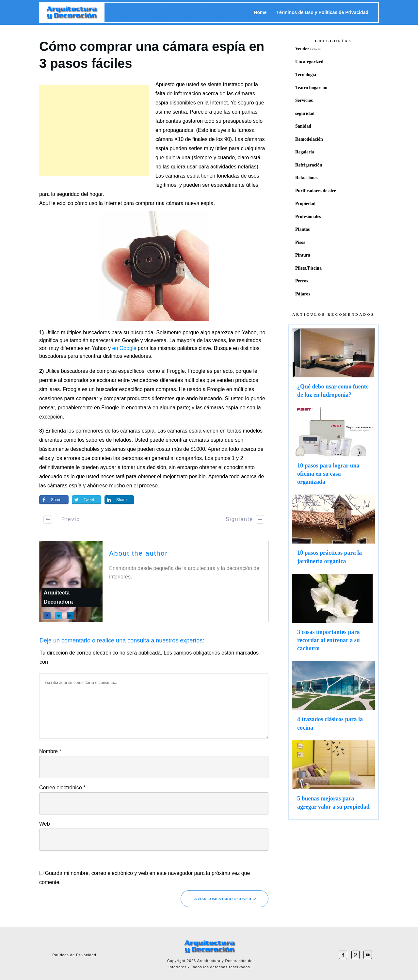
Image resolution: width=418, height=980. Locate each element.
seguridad (305, 113)
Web (45, 824)
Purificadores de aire (316, 191)
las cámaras (210, 408)
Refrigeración (309, 165)
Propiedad (305, 204)
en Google (124, 348)
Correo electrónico (62, 788)
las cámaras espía (60, 486)
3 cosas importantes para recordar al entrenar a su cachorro (333, 616)
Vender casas (308, 49)
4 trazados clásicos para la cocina (333, 699)
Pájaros (303, 294)
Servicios (304, 100)
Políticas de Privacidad (74, 955)
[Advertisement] (94, 131)
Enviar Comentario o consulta (225, 899)
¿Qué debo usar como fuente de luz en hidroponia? (333, 366)
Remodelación (309, 139)
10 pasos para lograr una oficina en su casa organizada (333, 450)
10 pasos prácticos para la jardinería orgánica (333, 532)
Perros (302, 281)
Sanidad (303, 126)
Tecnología (306, 75)
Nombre (50, 751)
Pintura (303, 255)
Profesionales (308, 217)
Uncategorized (309, 62)
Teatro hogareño (311, 88)
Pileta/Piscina (308, 268)
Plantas (302, 229)
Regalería (305, 152)
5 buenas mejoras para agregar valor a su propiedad (333, 778)
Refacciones (307, 178)
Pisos (300, 242)
